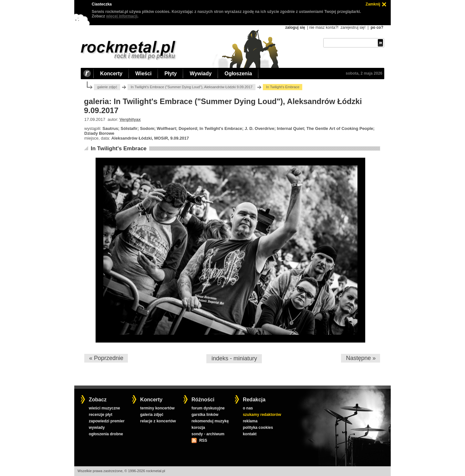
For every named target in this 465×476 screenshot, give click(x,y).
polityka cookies (258, 428)
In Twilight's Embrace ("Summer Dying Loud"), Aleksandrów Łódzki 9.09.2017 (192, 87)
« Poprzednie (106, 358)
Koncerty (111, 74)
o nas (248, 408)
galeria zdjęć (152, 415)
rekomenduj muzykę (210, 421)
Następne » (361, 358)
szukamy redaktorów (262, 415)
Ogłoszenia (238, 74)
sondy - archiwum (208, 434)
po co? (377, 27)
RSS (203, 440)
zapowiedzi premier (107, 421)
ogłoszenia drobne (106, 434)
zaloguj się (295, 27)
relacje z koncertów (158, 421)
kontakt (250, 434)
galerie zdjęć (107, 87)
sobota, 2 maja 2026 (364, 73)
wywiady (97, 428)
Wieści (143, 74)
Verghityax (130, 119)
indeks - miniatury (234, 358)
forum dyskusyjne (208, 408)
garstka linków (205, 415)
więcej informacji (122, 16)
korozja (198, 428)
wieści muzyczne (104, 408)
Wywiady (201, 74)
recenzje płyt (101, 415)
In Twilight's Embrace (119, 148)
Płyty (170, 74)
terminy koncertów (157, 408)
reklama (250, 421)
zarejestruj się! (353, 27)
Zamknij (373, 4)
